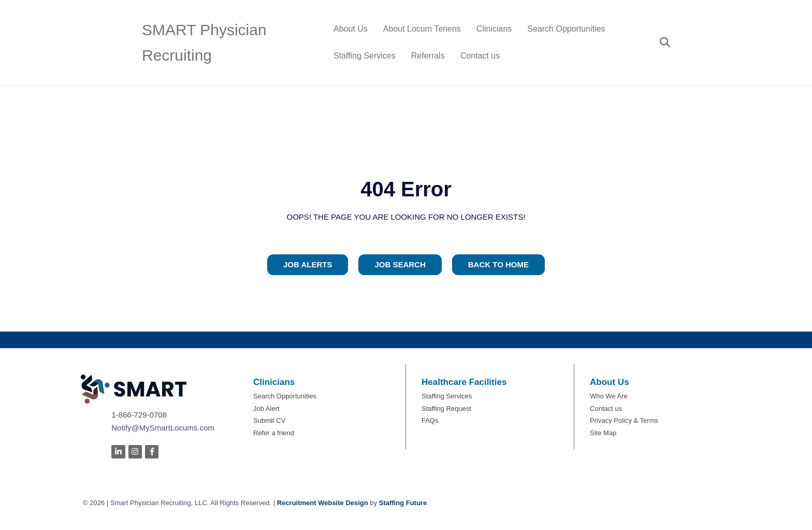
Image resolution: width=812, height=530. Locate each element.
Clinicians (494, 29)
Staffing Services (365, 56)
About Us (351, 29)
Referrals (428, 56)
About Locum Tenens (422, 29)
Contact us (480, 56)
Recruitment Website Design (323, 503)
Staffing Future (403, 503)
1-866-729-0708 (139, 415)
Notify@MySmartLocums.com (163, 428)
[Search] (661, 42)
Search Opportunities (566, 29)
